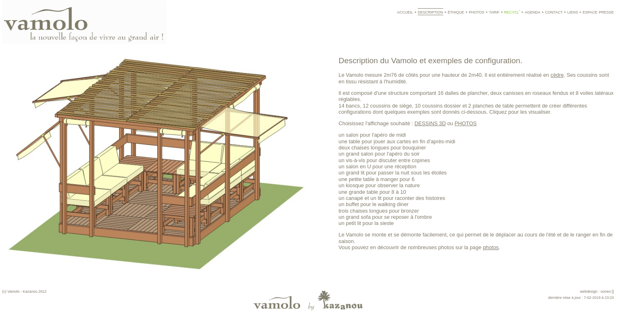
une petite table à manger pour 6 (376, 179)
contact (554, 12)
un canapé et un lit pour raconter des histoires (392, 198)
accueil (405, 12)
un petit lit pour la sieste (366, 223)
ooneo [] (607, 291)
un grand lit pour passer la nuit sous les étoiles (392, 173)
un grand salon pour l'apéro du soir (379, 154)
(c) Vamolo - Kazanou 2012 (24, 291)
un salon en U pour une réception (377, 166)
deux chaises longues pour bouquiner (382, 148)
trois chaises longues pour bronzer (379, 211)
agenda (533, 12)
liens (573, 12)
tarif (494, 12)
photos (476, 12)
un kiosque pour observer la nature (379, 185)
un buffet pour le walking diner (374, 204)
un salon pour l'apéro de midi (372, 135)
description (430, 12)
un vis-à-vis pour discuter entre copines (384, 160)
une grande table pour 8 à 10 (372, 192)
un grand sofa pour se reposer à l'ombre (385, 217)
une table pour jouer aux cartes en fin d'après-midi (397, 141)
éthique (456, 12)
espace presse (598, 12)
